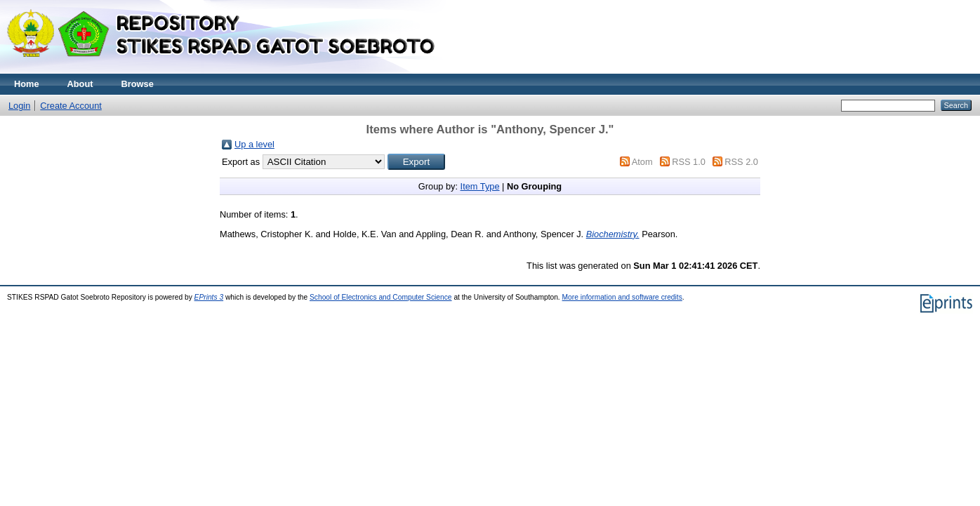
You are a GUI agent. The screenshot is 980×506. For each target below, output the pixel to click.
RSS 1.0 (689, 162)
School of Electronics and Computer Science (381, 297)
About (80, 84)
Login (19, 106)
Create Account (71, 106)
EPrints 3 (209, 297)
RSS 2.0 (741, 162)
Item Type (480, 186)
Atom (642, 162)
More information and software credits (622, 297)
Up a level (254, 144)
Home (27, 84)
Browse (138, 84)
